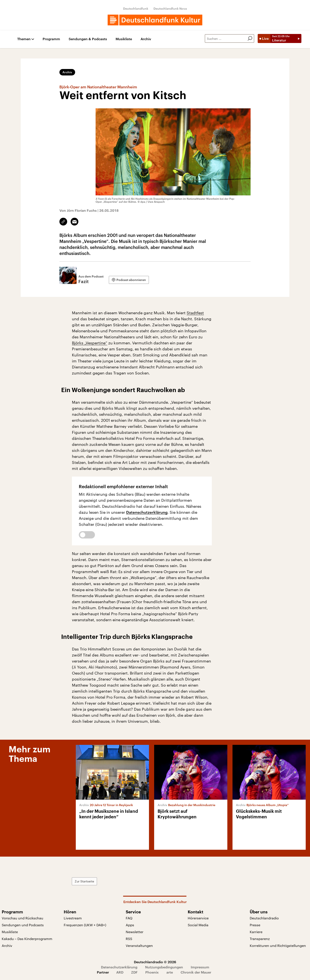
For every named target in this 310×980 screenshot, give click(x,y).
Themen (24, 39)
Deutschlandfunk (136, 8)
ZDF (134, 972)
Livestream (73, 918)
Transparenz (260, 939)
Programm (51, 39)
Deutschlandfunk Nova (170, 8)
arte (170, 972)
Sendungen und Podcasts (23, 925)
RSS (129, 939)
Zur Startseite (84, 881)
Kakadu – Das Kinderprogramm (27, 939)
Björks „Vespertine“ (90, 343)
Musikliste (124, 39)
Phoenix (152, 972)
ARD (120, 972)
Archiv (146, 39)
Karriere (256, 932)
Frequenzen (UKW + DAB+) (85, 925)
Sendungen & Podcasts (88, 39)
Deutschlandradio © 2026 (155, 962)
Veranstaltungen (139, 945)
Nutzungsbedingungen (164, 967)
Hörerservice (198, 918)
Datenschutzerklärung (147, 512)
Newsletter (135, 932)
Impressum (200, 967)
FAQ (129, 918)
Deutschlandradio (264, 918)
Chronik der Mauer (196, 972)
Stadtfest (195, 313)
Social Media (198, 925)
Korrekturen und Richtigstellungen (278, 945)
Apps (130, 925)
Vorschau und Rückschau (22, 918)
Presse (255, 925)
